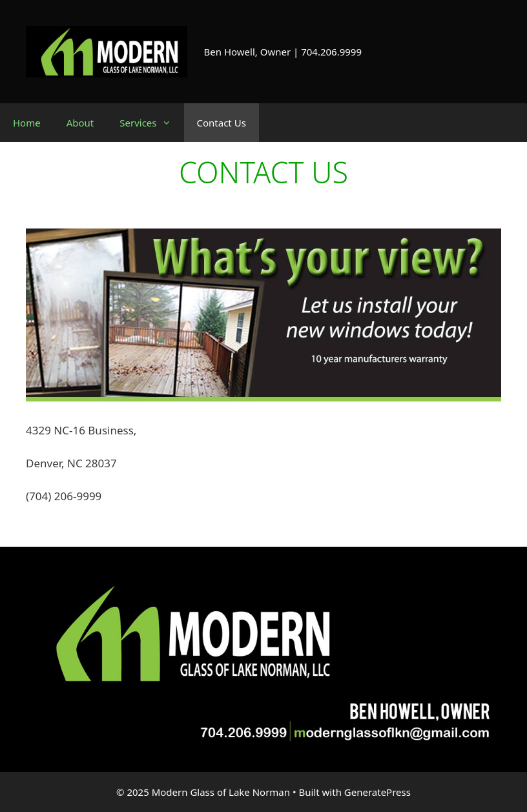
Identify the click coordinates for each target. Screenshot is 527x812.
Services (151, 123)
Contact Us (222, 123)
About (80, 123)
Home (27, 123)
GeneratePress (377, 792)
